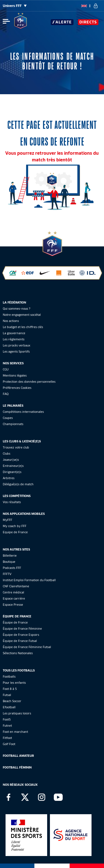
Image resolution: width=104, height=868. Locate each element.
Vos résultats (12, 502)
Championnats (13, 424)
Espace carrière (14, 598)
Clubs (7, 454)
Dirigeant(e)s (12, 472)
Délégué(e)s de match (18, 484)
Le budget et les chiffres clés (23, 327)
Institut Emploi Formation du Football (29, 580)
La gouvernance (14, 333)
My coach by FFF (15, 526)
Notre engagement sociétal (22, 315)
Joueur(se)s (11, 460)
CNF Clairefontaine (16, 586)
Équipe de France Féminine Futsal (27, 647)
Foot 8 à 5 (10, 689)
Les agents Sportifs (16, 351)
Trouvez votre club (16, 447)
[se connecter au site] (96, 6)
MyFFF (7, 520)
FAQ (6, 394)
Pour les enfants (14, 683)
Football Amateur (18, 756)
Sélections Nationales (18, 653)
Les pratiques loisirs (17, 713)
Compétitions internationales (23, 412)
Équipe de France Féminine (22, 629)
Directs (88, 22)
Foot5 (7, 719)
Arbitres (9, 478)
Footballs (9, 677)
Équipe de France (15, 622)
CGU (6, 369)
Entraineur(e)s (13, 466)
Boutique (9, 562)
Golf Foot (9, 744)
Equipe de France (15, 532)
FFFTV (7, 574)
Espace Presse (13, 605)
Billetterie (10, 556)
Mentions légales (15, 375)
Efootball (9, 707)
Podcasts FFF (12, 568)
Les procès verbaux (17, 345)
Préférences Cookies (17, 388)
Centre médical (13, 592)
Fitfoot (7, 738)
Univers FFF (15, 6)
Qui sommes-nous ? (17, 309)
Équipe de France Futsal (20, 641)
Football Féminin (17, 767)
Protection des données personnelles (29, 382)
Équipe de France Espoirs (21, 635)
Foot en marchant (15, 732)
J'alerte (62, 22)
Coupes (8, 418)
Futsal (7, 695)
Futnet (7, 726)
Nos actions (11, 321)
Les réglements (14, 339)
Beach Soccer (12, 701)
